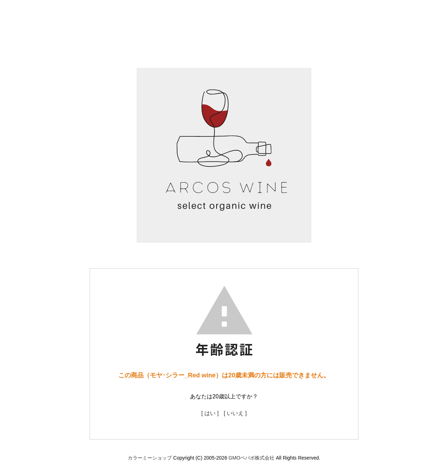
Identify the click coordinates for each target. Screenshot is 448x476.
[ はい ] (210, 413)
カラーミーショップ (150, 458)
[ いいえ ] (235, 413)
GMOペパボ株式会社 (251, 458)
